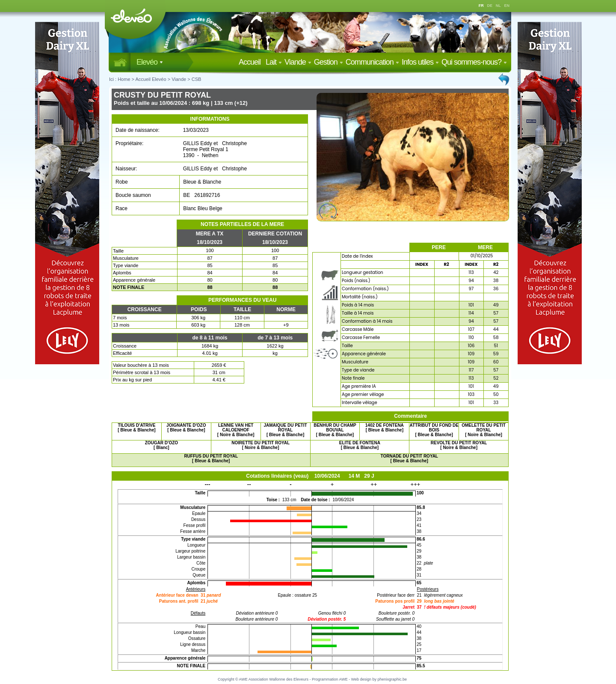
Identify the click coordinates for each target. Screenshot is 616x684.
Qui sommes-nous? (474, 62)
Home (124, 79)
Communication (372, 62)
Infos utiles (420, 62)
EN (507, 6)
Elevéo (150, 62)
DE (490, 6)
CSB (197, 79)
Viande (298, 62)
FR (481, 6)
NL (498, 6)
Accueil (251, 62)
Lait (274, 62)
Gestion (329, 62)
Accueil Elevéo (151, 79)
